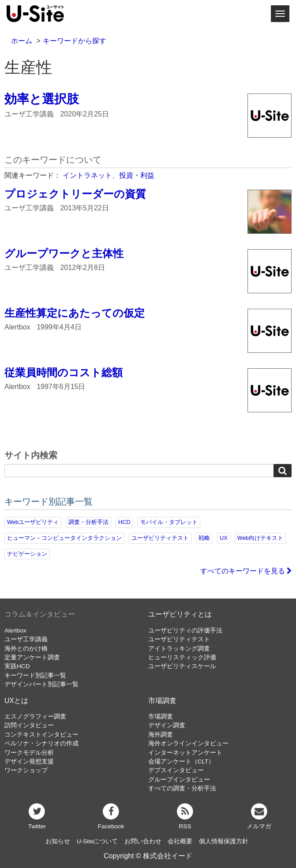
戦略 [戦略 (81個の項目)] (204, 538)
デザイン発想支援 (29, 761)
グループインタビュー (179, 780)
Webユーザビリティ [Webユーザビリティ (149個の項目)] (33, 522)
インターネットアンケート (185, 753)
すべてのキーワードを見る (246, 571)
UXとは (16, 701)
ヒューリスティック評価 (182, 657)
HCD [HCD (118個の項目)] (124, 522)
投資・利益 (137, 175)
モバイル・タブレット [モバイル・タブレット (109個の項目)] (169, 522)
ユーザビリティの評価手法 (185, 630)
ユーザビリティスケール (182, 666)
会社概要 (180, 841)
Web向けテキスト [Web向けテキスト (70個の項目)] (260, 538)
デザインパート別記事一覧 (41, 684)
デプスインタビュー (176, 770)
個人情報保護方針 (224, 841)
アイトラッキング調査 (179, 649)
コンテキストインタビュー (41, 735)
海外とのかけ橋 (26, 649)
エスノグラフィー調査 (35, 716)
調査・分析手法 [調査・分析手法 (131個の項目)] (88, 522)
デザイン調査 (167, 725)
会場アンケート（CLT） (182, 761)
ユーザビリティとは (180, 614)
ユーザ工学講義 (26, 639)
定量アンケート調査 (32, 657)
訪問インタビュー (29, 725)
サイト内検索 (31, 456)
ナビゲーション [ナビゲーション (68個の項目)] (27, 554)
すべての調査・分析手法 (182, 788)
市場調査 (162, 701)
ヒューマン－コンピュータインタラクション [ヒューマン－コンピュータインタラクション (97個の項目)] (64, 538)
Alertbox (15, 630)
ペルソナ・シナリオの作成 (41, 743)
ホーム (22, 41)
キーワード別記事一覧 (35, 675)
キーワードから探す (75, 41)
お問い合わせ (143, 841)
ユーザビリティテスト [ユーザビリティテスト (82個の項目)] (160, 538)
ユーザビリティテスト (179, 639)
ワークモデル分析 (29, 753)
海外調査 (161, 735)
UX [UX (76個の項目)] (224, 538)
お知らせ (58, 841)
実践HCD (17, 666)
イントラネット (87, 175)
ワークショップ (26, 770)
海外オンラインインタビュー (188, 743)
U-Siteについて (97, 841)
